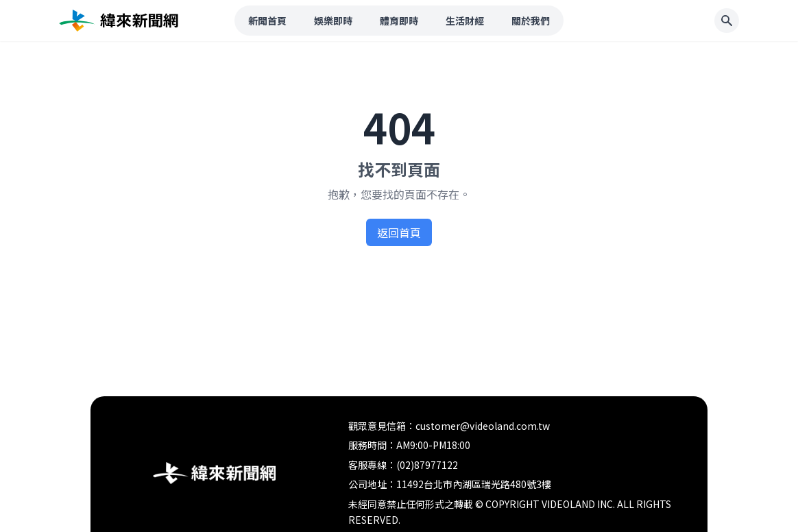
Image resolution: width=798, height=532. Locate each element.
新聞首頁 (267, 21)
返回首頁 (399, 232)
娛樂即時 (333, 21)
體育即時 (399, 21)
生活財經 (465, 21)
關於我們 (531, 21)
